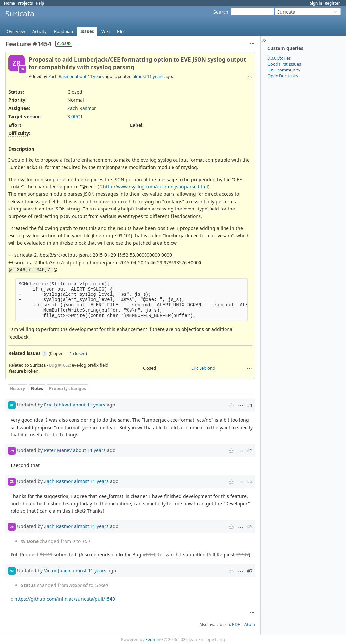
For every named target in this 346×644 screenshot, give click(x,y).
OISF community (284, 70)
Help (40, 3)
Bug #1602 (59, 365)
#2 (250, 450)
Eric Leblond (203, 368)
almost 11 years (148, 76)
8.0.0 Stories (279, 58)
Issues (87, 31)
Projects (25, 3)
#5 (250, 527)
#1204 (149, 555)
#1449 (46, 555)
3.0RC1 (75, 116)
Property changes (67, 389)
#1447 (242, 555)
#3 (250, 481)
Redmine (154, 640)
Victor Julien (57, 570)
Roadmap (64, 31)
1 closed (78, 353)
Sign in (316, 3)
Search (221, 12)
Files (121, 31)
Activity (40, 31)
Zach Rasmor (61, 76)
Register (332, 3)
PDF (236, 624)
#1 (250, 405)
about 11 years (89, 76)
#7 (250, 571)
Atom (250, 624)
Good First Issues (284, 64)
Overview (16, 31)
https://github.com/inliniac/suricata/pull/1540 (65, 599)
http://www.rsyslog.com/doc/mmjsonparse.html (156, 187)
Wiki (106, 31)
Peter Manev (58, 450)
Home (10, 3)
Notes (37, 389)
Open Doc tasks (283, 76)
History (17, 389)
